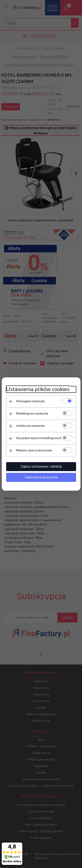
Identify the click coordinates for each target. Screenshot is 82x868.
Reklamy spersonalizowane (34, 450)
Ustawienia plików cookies (38, 389)
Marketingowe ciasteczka (32, 414)
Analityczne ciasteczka (30, 426)
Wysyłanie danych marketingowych (39, 438)
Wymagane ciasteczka (30, 401)
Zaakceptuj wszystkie (41, 477)
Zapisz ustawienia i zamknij (41, 466)
